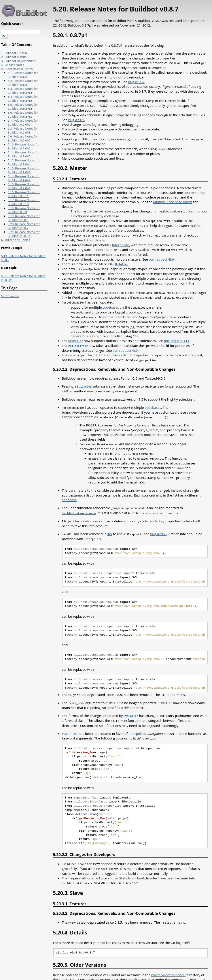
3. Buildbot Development (18, 61)
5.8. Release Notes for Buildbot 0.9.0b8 (23, 130)
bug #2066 (158, 522)
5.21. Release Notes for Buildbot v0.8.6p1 (24, 234)
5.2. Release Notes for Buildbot (23, 83)
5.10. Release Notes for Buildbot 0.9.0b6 (24, 146)
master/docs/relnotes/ (168, 961)
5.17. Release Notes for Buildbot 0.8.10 (24, 202)
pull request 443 (176, 334)
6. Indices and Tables (16, 240)
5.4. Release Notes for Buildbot (23, 99)
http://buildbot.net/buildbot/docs (79, 970)
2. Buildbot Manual (14, 57)
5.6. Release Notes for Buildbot (23, 115)
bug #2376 (76, 118)
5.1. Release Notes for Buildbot (23, 75)
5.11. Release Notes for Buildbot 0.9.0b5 (24, 154)
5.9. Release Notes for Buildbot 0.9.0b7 (23, 138)
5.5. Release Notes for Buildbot (23, 107)
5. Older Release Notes (17, 69)
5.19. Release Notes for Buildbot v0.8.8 (24, 218)
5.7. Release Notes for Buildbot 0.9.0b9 (23, 122)
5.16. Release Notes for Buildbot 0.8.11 (24, 194)
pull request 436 (161, 255)
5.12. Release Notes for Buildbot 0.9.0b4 (24, 162)
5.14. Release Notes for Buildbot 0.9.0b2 (24, 178)
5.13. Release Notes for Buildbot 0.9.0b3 (24, 170)
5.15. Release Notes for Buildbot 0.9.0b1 (24, 186)
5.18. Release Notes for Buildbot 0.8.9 (24, 210)
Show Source (10, 296)
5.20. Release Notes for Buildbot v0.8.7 (24, 226)
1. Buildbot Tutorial (14, 53)
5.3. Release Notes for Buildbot (23, 91)
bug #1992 (136, 81)
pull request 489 (125, 343)
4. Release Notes (13, 65)
